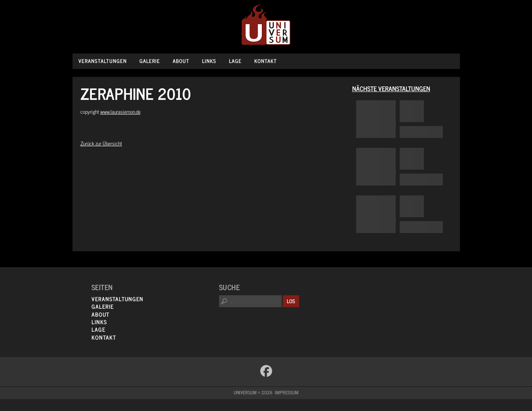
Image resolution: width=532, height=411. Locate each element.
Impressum (287, 392)
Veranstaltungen (103, 61)
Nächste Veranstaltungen (391, 88)
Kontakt (266, 61)
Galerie (150, 61)
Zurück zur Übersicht (101, 143)
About (181, 61)
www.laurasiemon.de (120, 112)
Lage (235, 61)
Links (209, 61)
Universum (266, 25)
